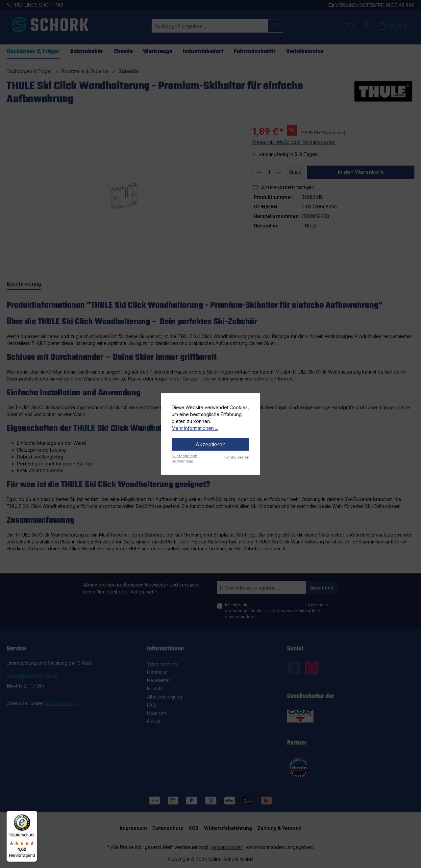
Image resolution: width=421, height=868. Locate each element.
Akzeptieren (210, 444)
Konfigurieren (237, 457)
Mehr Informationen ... (195, 428)
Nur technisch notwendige (185, 459)
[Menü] (33, 815)
